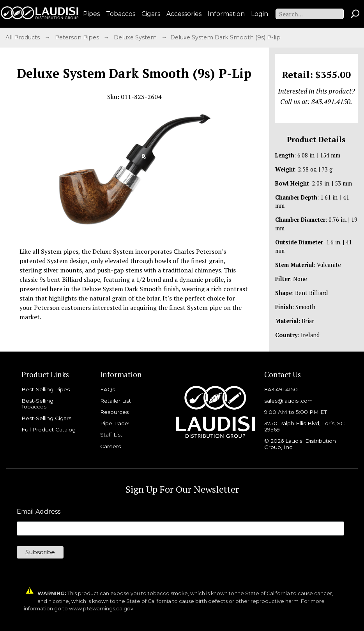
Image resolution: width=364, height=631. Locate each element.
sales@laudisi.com (288, 401)
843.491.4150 (281, 389)
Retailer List (116, 401)
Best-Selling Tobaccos (37, 404)
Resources (114, 412)
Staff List (111, 435)
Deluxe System (136, 37)
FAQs (108, 389)
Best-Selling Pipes (46, 389)
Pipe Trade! (115, 423)
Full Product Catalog (49, 430)
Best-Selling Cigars (46, 418)
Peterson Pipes (78, 37)
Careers (110, 446)
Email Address (39, 512)
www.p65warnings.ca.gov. (102, 609)
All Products (23, 37)
